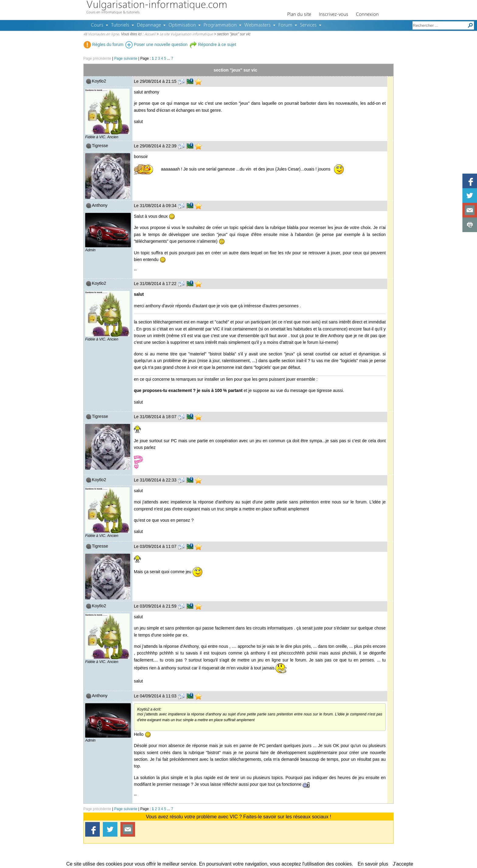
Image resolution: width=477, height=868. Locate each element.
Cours (97, 25)
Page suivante (126, 58)
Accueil (150, 34)
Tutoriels (120, 25)
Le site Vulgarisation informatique (186, 34)
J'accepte (403, 864)
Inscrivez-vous (334, 15)
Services (308, 25)
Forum (285, 25)
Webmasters (258, 25)
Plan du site (299, 15)
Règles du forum (104, 44)
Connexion (367, 15)
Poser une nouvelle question (157, 44)
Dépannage (149, 25)
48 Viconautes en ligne (101, 34)
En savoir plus (373, 864)
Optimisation (182, 25)
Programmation (220, 25)
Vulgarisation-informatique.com (157, 5)
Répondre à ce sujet (213, 44)
